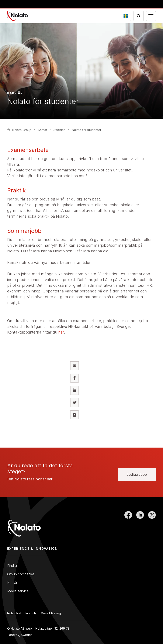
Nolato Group (22, 130)
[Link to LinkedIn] (140, 525)
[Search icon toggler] (139, 16)
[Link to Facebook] (128, 525)
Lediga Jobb (137, 474)
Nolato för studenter (86, 130)
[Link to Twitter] (152, 525)
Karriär (42, 130)
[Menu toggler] (151, 16)
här (61, 332)
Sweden (59, 130)
